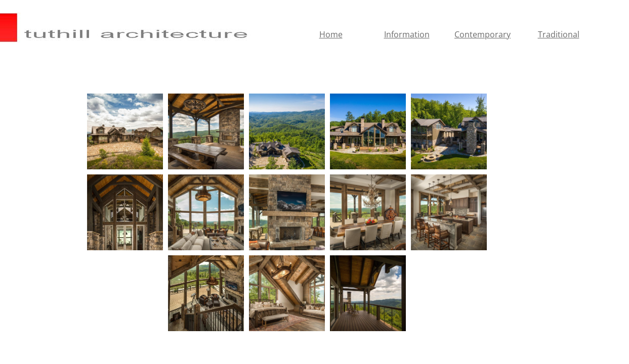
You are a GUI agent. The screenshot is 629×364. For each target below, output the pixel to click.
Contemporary (483, 34)
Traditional (559, 34)
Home (331, 34)
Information (407, 34)
